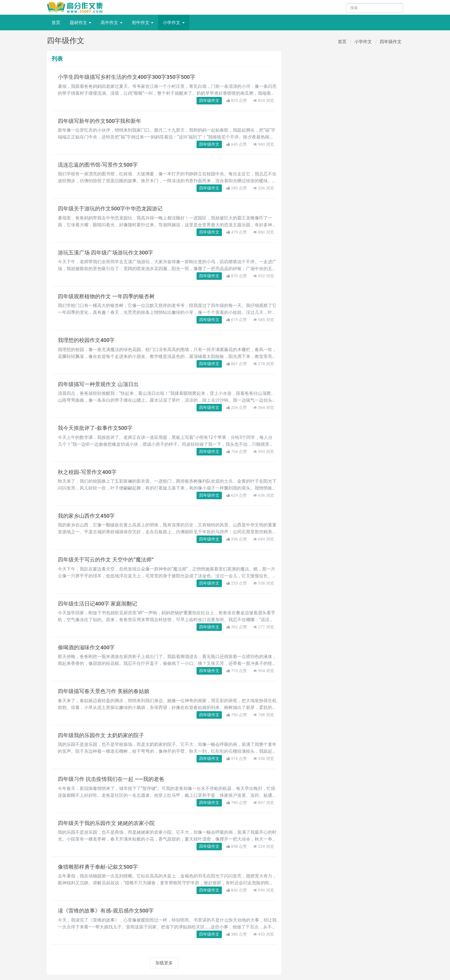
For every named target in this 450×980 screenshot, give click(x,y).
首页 (56, 23)
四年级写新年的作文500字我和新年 (102, 121)
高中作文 (111, 23)
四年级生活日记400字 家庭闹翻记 (100, 604)
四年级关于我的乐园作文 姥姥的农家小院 (109, 823)
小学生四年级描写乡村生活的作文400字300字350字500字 (130, 77)
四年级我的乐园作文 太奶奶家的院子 (103, 735)
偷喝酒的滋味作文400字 (88, 647)
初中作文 (143, 23)
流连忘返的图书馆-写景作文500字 (100, 165)
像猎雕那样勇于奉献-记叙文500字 (100, 867)
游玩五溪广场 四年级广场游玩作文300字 (108, 253)
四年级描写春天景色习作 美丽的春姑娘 (106, 691)
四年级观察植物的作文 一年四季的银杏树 (109, 296)
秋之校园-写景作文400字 (89, 472)
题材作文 (80, 23)
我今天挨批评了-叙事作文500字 (97, 428)
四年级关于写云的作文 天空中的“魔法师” (108, 560)
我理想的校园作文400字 (88, 340)
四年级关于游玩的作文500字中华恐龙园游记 (113, 209)
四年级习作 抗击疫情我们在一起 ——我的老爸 (114, 779)
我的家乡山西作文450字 (88, 516)
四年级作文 (391, 42)
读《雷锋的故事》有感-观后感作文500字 (108, 911)
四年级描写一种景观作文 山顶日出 (101, 384)
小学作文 (174, 23)
